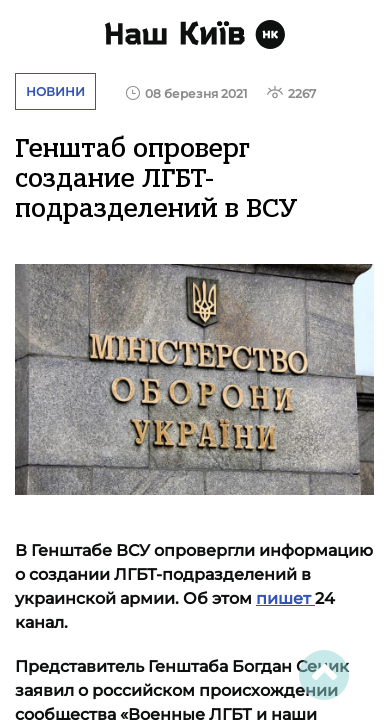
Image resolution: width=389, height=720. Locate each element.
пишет (285, 598)
